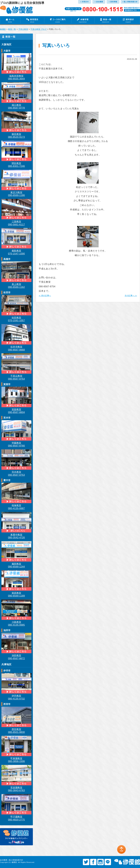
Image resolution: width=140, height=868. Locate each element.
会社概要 (4, 860)
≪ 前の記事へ (45, 295)
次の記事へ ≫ (131, 295)
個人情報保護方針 (16, 860)
